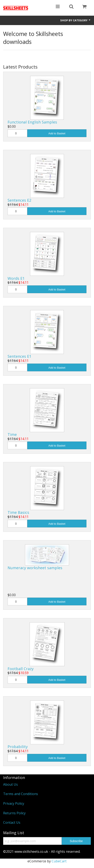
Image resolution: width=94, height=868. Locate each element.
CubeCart (59, 861)
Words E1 (16, 278)
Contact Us (12, 822)
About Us (10, 784)
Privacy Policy (14, 803)
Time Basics (18, 512)
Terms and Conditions (21, 794)
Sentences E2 (19, 200)
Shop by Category (76, 20)
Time (12, 434)
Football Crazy (21, 669)
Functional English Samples (32, 122)
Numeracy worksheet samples (35, 568)
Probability (18, 747)
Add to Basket (57, 133)
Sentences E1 (19, 356)
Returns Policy (14, 813)
